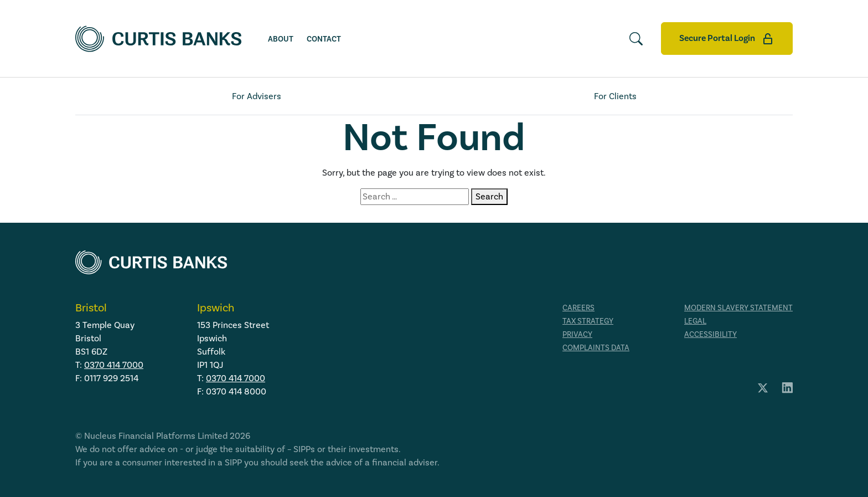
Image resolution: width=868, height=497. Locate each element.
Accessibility (711, 334)
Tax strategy (588, 321)
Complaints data (596, 348)
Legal (695, 321)
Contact (324, 39)
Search (489, 196)
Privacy (577, 334)
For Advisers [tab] (257, 96)
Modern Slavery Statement (738, 308)
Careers (578, 308)
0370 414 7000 (114, 365)
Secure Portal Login (727, 39)
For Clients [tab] (615, 96)
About (281, 39)
